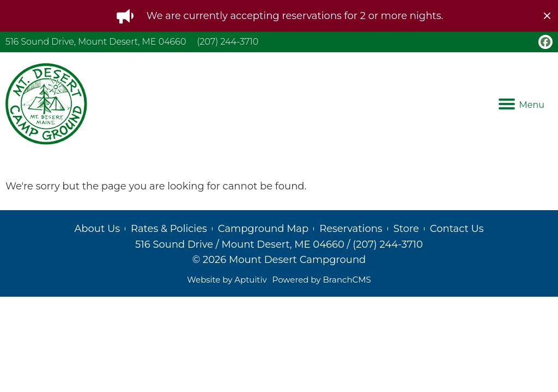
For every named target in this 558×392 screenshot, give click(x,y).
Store (406, 229)
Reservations (351, 229)
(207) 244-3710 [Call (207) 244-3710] (228, 42)
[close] (547, 16)
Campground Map (263, 229)
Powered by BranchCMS (322, 280)
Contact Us (457, 229)
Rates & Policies (169, 229)
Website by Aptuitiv (227, 280)
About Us (97, 229)
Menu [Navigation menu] (521, 105)
